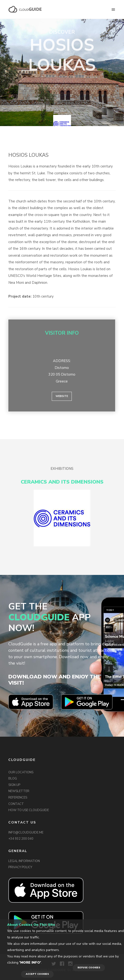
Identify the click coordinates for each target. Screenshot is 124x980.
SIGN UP (14, 785)
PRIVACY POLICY (20, 867)
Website (62, 396)
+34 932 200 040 (21, 839)
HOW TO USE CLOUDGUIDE (29, 810)
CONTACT (16, 804)
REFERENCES (18, 798)
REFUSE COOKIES (89, 968)
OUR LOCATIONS (21, 772)
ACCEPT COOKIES (37, 974)
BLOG (13, 779)
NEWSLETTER (19, 791)
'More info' (30, 963)
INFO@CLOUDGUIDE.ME (26, 833)
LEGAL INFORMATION (24, 861)
